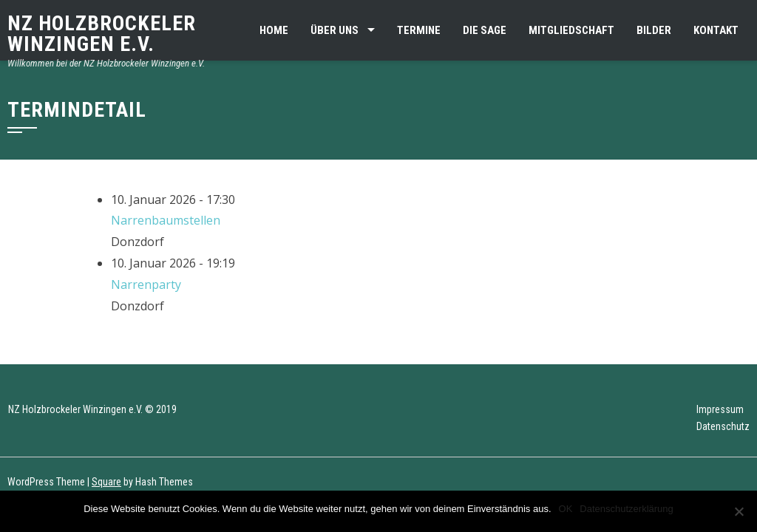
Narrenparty (146, 284)
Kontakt (716, 30)
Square (106, 482)
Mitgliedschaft (571, 30)
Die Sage (485, 30)
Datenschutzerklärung (626, 509)
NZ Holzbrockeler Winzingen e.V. (102, 34)
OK (566, 509)
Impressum (720, 409)
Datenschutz (723, 426)
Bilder (654, 30)
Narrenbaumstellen (166, 220)
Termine (419, 30)
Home (274, 30)
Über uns (335, 30)
